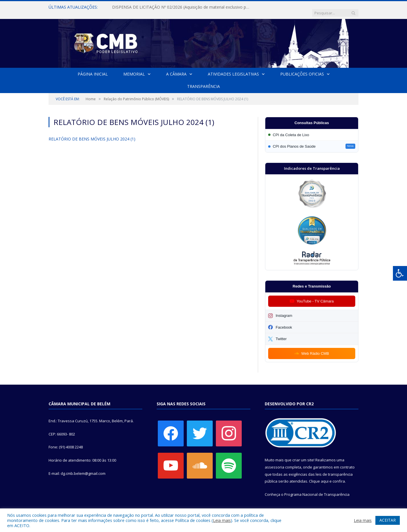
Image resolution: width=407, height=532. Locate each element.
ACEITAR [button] (388, 520)
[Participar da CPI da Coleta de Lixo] (312, 129)
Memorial (134, 68)
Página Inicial (93, 68)
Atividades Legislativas (233, 68)
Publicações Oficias (302, 68)
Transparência (203, 81)
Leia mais (222, 520)
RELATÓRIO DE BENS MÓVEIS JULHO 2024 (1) (92, 133)
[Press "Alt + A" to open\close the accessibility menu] (400, 273)
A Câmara (176, 68)
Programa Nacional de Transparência (317, 489)
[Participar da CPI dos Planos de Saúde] (312, 141)
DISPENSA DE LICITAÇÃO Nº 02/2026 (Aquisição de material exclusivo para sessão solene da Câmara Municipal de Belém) (178, 7)
